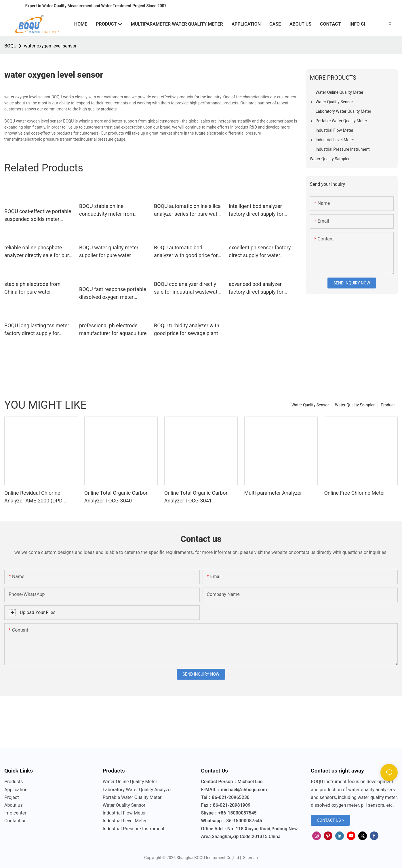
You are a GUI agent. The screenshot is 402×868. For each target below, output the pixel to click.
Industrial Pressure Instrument (134, 829)
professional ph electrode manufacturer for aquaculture (113, 329)
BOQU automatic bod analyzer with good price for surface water (186, 252)
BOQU (10, 46)
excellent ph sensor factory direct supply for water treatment (260, 252)
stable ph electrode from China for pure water (32, 288)
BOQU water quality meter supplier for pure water (109, 251)
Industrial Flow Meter (124, 813)
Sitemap (250, 858)
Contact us (15, 821)
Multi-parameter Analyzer (273, 493)
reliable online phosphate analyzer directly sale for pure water (38, 252)
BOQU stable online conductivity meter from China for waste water (107, 210)
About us (14, 805)
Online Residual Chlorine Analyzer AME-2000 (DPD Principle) (33, 497)
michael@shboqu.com (244, 790)
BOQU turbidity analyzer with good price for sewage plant (187, 329)
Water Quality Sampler (355, 405)
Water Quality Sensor (310, 405)
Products (14, 782)
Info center (15, 813)
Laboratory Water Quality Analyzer (137, 790)
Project (12, 797)
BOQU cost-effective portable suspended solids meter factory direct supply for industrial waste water (38, 216)
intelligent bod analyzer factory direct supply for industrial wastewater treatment (256, 210)
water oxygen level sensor (50, 46)
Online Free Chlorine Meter (355, 493)
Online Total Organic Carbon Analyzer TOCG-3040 (117, 497)
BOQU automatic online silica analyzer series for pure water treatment (188, 210)
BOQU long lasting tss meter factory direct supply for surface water (37, 330)
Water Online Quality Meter (130, 782)
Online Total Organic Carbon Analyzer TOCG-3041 (197, 497)
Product (388, 405)
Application (16, 790)
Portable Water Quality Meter (132, 797)
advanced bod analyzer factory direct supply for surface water (256, 288)
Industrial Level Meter (125, 821)
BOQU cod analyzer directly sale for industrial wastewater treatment (188, 288)
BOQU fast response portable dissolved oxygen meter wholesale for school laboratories (113, 294)
